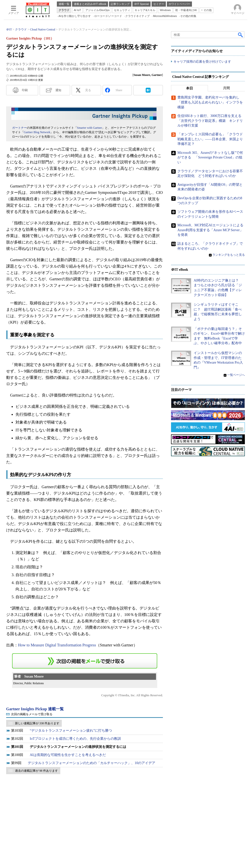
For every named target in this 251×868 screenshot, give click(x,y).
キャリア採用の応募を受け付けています (202, 62)
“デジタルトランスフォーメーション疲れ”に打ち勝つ (71, 731)
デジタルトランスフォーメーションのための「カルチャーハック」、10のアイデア (92, 763)
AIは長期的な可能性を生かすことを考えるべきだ (68, 755)
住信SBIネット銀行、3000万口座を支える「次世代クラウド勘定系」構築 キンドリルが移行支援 (210, 121)
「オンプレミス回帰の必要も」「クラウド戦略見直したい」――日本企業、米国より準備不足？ (210, 139)
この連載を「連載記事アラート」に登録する (85, 661)
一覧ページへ (236, 375)
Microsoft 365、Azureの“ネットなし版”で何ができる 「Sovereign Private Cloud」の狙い (210, 157)
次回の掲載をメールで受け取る (32, 714)
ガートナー (19, 128)
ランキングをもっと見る (229, 255)
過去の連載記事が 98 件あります (36, 771)
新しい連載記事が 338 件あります (37, 723)
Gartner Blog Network (37, 132)
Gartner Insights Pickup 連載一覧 (35, 709)
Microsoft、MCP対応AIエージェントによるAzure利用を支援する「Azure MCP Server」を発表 (210, 230)
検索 (241, 35)
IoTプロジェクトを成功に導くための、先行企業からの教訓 (75, 739)
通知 (58, 90)
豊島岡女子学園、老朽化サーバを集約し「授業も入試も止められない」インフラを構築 (210, 102)
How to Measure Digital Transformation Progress (57, 645)
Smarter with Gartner (90, 128)
